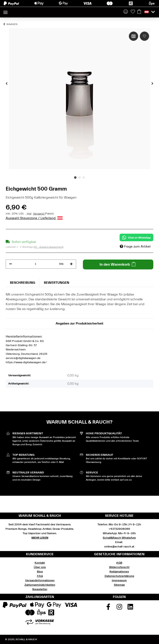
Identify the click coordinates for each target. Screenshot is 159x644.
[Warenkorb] (139, 12)
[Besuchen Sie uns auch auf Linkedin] (130, 608)
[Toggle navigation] (5, 11)
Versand (39, 214)
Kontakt (40, 563)
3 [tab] (84, 178)
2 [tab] (79, 178)
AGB (119, 563)
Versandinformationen (40, 580)
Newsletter (40, 589)
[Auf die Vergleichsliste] (133, 36)
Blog (40, 572)
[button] (126, 12)
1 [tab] (75, 178)
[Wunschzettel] (133, 12)
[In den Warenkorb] (118, 264)
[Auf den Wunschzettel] (144, 36)
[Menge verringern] (11, 264)
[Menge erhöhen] (71, 264)
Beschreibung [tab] (23, 283)
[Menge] (36, 264)
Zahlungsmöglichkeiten (40, 585)
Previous (7, 83)
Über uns (40, 567)
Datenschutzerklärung (119, 576)
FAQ (40, 576)
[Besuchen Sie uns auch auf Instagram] (119, 608)
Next (152, 83)
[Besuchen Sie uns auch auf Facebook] (108, 608)
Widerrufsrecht (119, 567)
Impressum (119, 580)
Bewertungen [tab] (57, 283)
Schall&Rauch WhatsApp (119, 538)
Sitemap (119, 585)
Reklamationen (119, 572)
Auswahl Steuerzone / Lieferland (34, 218)
